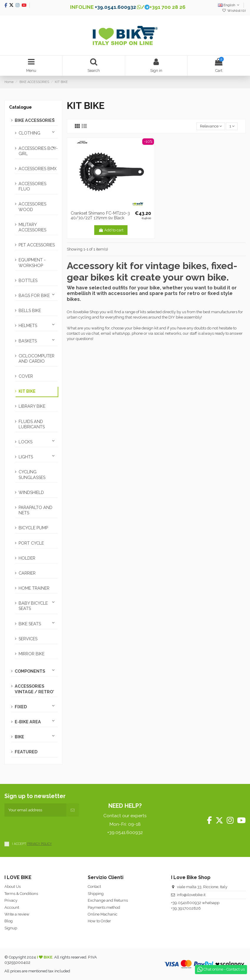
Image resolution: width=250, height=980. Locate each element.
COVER (26, 376)
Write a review (17, 914)
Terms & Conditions (21, 894)
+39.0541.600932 (115, 7)
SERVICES (28, 639)
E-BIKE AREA (28, 722)
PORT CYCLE (31, 543)
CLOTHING (29, 133)
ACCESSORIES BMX (38, 169)
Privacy (11, 900)
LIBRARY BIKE (32, 406)
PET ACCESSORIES (37, 245)
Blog (9, 921)
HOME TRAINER (34, 588)
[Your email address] (35, 810)
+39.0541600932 (186, 903)
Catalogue (20, 107)
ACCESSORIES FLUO (32, 186)
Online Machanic (103, 914)
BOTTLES (28, 281)
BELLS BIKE (30, 311)
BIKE (19, 737)
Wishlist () (234, 11)
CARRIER (27, 573)
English (229, 5)
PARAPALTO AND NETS (35, 510)
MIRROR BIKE (32, 654)
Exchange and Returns (108, 900)
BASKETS (28, 341)
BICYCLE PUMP (33, 528)
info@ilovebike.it (191, 895)
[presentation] (49, 828)
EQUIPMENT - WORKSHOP (32, 263)
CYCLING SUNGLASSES (32, 475)
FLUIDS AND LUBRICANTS (32, 424)
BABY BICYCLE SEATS (33, 606)
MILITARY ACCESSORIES (32, 227)
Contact (94, 887)
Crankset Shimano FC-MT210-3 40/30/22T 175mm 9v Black (100, 216)
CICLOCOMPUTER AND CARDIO (37, 359)
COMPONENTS (30, 671)
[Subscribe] (73, 810)
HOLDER (27, 558)
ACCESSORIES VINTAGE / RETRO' (34, 689)
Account (12, 907)
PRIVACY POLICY (39, 844)
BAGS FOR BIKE (34, 296)
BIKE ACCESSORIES (35, 120)
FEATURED (26, 752)
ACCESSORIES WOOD (32, 207)
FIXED (21, 707)
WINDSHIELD (31, 493)
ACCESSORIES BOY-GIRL (38, 151)
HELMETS (28, 326)
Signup (11, 928)
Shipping (96, 894)
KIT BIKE (27, 391)
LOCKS (25, 442)
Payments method (104, 907)
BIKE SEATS (30, 624)
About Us (13, 887)
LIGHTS (26, 457)
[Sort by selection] (211, 126)
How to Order (99, 921)
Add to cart (111, 230)
